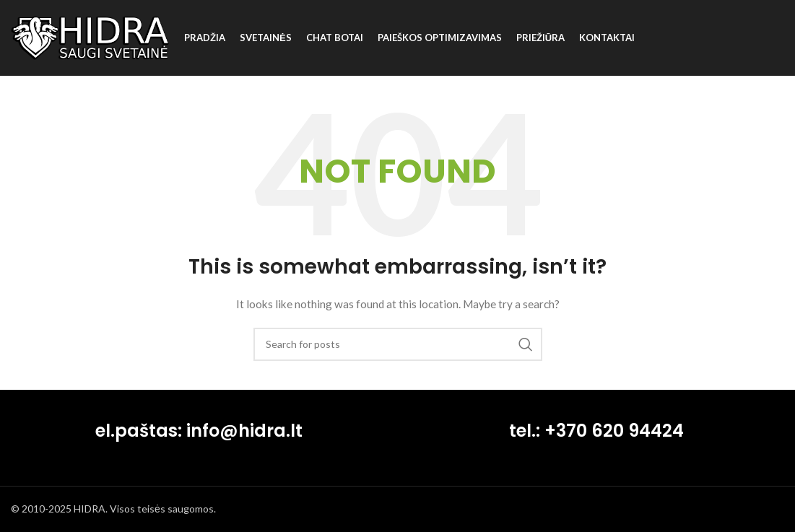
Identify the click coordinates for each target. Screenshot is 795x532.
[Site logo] (90, 36)
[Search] (398, 344)
